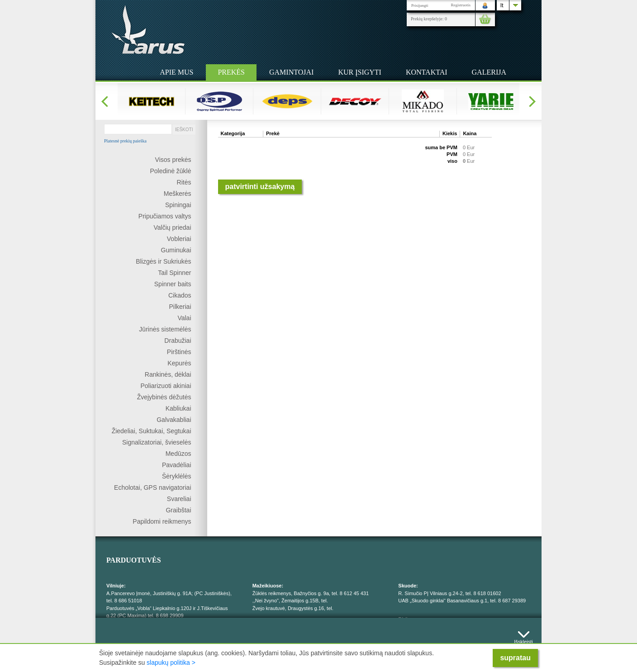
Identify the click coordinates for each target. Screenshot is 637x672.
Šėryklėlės (177, 476)
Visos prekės (173, 160)
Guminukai (176, 250)
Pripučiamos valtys (165, 216)
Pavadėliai (177, 465)
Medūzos (178, 454)
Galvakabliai (174, 420)
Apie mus (176, 72)
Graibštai (178, 510)
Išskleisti (523, 640)
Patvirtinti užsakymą (260, 187)
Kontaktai (427, 72)
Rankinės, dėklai (168, 374)
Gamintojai (291, 72)
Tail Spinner (174, 273)
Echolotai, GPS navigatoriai (152, 487)
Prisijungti (420, 5)
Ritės (184, 182)
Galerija (489, 72)
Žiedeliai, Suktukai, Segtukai (152, 431)
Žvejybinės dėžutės (164, 397)
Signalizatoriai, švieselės (157, 442)
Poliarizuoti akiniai (166, 386)
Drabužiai (178, 341)
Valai (184, 318)
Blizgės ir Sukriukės (163, 261)
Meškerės (178, 194)
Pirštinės (179, 352)
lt (502, 5)
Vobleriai (179, 239)
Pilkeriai (180, 307)
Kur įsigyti (360, 72)
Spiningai (178, 205)
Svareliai (179, 499)
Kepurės (179, 363)
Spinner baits (173, 284)
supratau (515, 658)
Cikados (180, 295)
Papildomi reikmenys (162, 521)
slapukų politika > (171, 663)
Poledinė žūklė (170, 171)
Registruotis (461, 5)
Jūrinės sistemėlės (165, 329)
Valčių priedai (172, 227)
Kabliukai (178, 408)
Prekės (231, 72)
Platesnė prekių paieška (125, 141)
